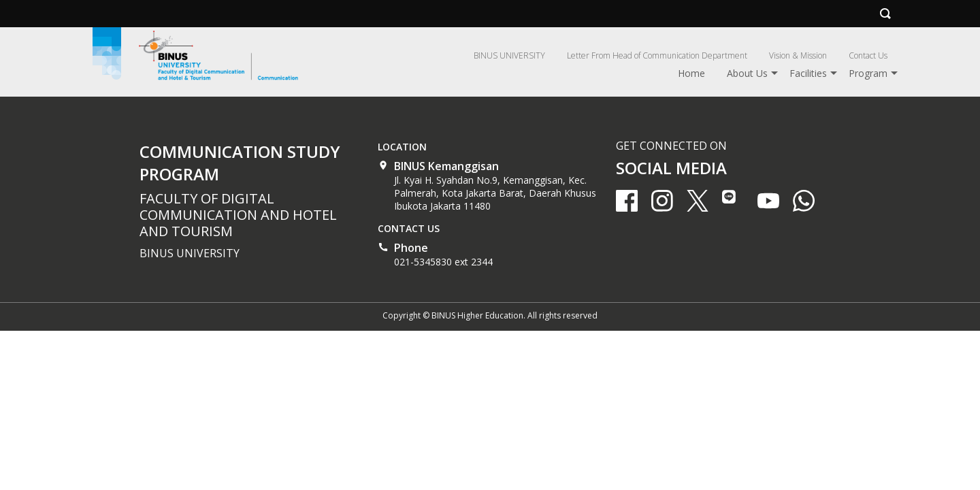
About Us (747, 73)
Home (691, 73)
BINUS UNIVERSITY (509, 55)
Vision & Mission (798, 55)
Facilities (808, 73)
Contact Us (868, 55)
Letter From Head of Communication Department (657, 55)
